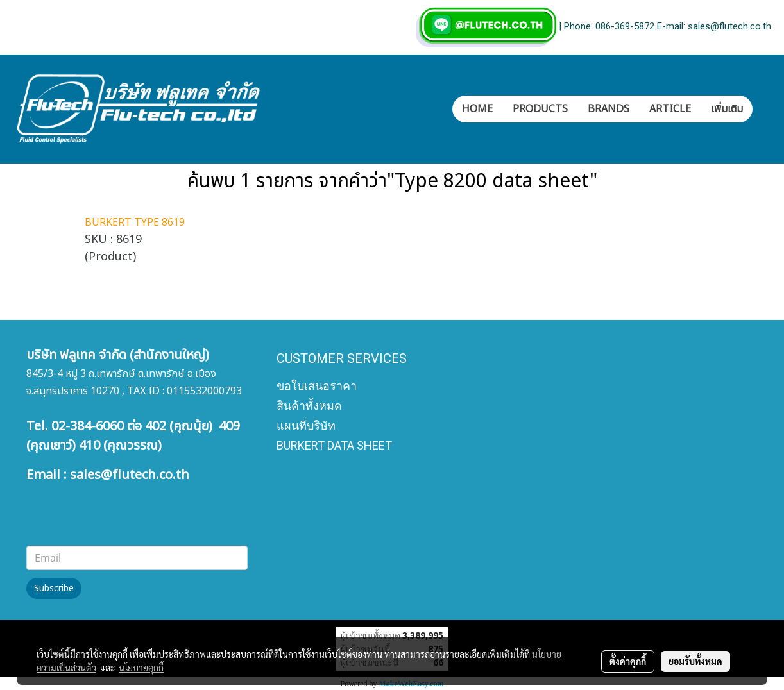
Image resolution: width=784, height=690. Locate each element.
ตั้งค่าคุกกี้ (628, 661)
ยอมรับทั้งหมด (695, 661)
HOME (477, 109)
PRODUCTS (540, 109)
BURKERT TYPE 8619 (135, 223)
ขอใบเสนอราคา (317, 386)
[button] (764, 109)
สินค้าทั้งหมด (309, 406)
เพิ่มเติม (727, 109)
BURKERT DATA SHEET (334, 445)
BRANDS (609, 109)
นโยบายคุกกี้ (141, 668)
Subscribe (54, 588)
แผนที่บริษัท (306, 425)
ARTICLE (670, 109)
